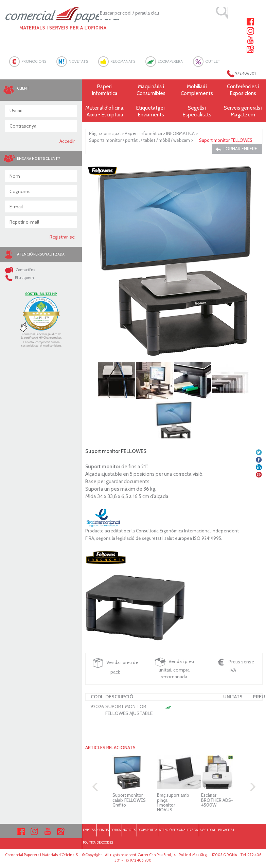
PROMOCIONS (34, 61)
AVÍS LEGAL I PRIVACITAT (217, 830)
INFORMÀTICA (180, 133)
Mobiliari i (197, 90)
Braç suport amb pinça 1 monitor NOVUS (173, 802)
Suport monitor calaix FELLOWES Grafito (129, 800)
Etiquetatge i (151, 111)
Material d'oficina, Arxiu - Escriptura (105, 111)
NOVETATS (78, 61)
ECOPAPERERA (170, 61)
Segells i (197, 111)
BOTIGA (116, 830)
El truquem (20, 278)
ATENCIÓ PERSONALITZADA (179, 830)
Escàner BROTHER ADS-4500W (217, 800)
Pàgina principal (105, 133)
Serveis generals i (243, 111)
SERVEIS (103, 830)
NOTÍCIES (129, 830)
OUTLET (213, 61)
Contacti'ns (20, 270)
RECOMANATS (123, 61)
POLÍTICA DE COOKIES (98, 842)
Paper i (105, 90)
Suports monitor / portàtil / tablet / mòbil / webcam (139, 140)
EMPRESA (89, 830)
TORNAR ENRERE (236, 149)
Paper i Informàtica (143, 133)
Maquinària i (151, 90)
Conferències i (243, 90)
